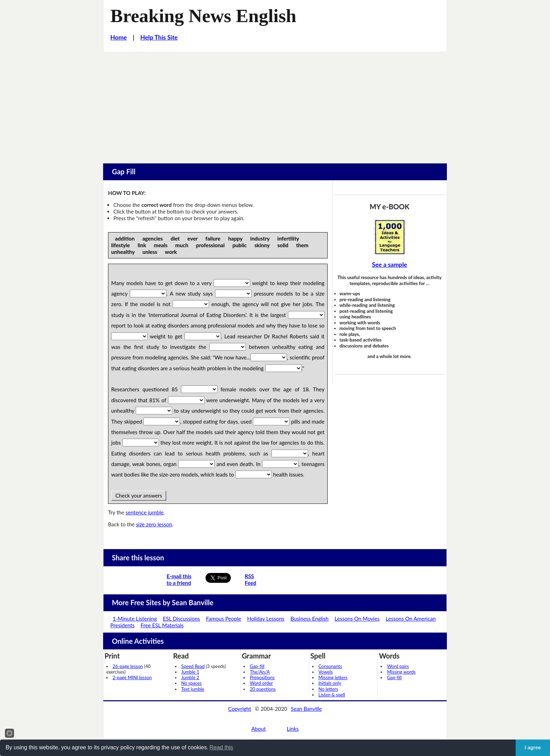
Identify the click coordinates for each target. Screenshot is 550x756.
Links (293, 729)
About (258, 729)
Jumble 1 (190, 672)
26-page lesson (128, 666)
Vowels (326, 672)
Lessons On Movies (357, 619)
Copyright (240, 709)
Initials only (330, 683)
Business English (310, 619)
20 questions (263, 689)
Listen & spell (332, 695)
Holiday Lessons (266, 619)
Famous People (223, 619)
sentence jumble (145, 512)
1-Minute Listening (135, 619)
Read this (221, 747)
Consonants (330, 666)
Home (119, 37)
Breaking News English (203, 16)
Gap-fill (257, 666)
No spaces (192, 683)
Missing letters (333, 677)
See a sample (389, 265)
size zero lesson (154, 524)
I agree (533, 748)
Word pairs (398, 666)
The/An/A (260, 672)
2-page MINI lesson (132, 677)
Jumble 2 (190, 677)
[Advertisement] (275, 104)
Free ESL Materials (162, 625)
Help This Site (159, 37)
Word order (261, 683)
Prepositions (262, 677)
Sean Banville (306, 709)
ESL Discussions (181, 619)
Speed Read (193, 666)
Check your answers (139, 495)
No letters (328, 689)
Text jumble (193, 689)
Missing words (401, 672)
